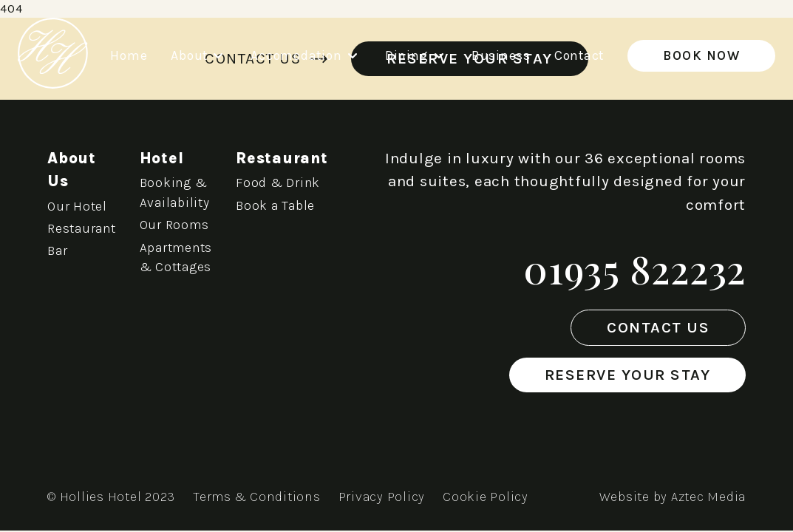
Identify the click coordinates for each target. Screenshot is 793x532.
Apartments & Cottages (176, 257)
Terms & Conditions (257, 497)
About (199, 55)
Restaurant (82, 228)
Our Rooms (174, 225)
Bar (57, 250)
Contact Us (658, 327)
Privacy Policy (382, 497)
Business (501, 55)
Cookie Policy (486, 497)
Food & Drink (278, 183)
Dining (416, 55)
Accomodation (306, 55)
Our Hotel (77, 206)
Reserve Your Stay (628, 375)
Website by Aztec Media (673, 497)
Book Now (701, 55)
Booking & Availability (175, 192)
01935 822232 (634, 269)
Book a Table (275, 205)
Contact (579, 55)
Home (129, 55)
